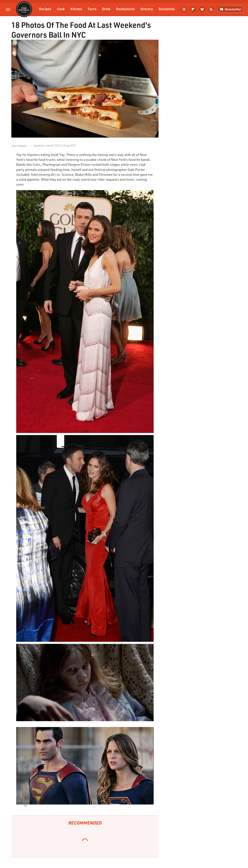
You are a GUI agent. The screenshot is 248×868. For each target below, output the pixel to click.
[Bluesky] (202, 9)
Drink (106, 9)
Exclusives (167, 9)
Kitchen (76, 9)
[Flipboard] (193, 9)
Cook (61, 9)
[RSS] (211, 9)
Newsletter (230, 9)
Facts (92, 9)
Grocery (147, 9)
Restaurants (126, 9)
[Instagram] (184, 9)
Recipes (45, 9)
